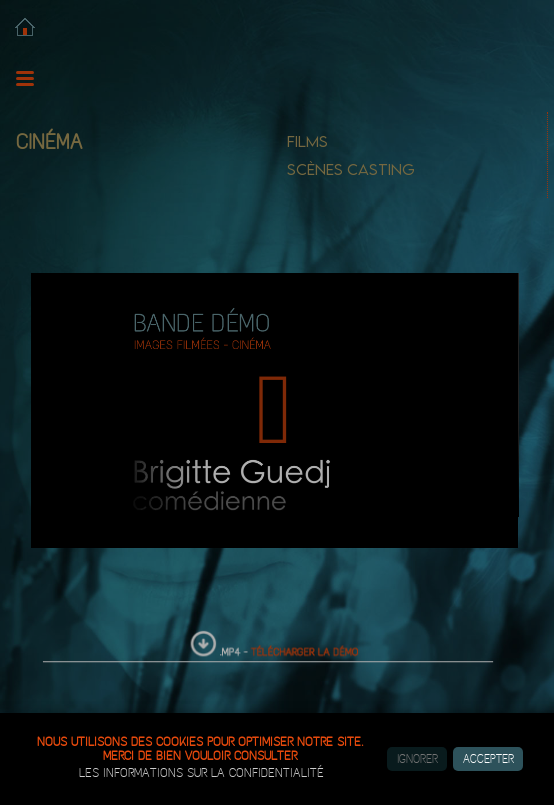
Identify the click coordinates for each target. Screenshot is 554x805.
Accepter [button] (488, 759)
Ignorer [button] (417, 759)
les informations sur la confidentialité (201, 773)
